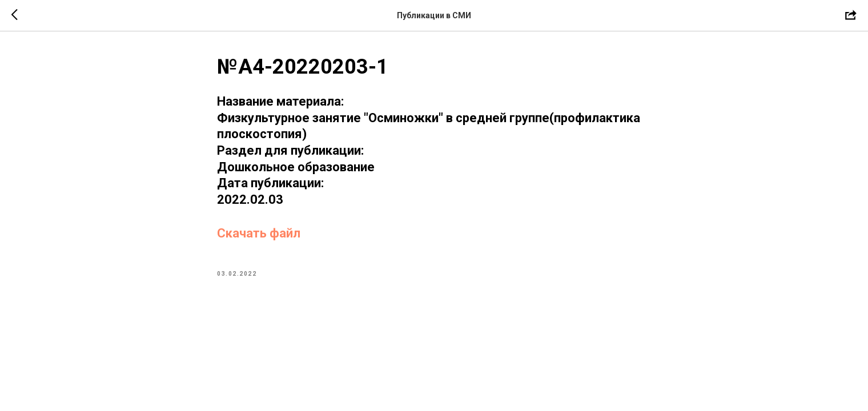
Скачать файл (259, 233)
